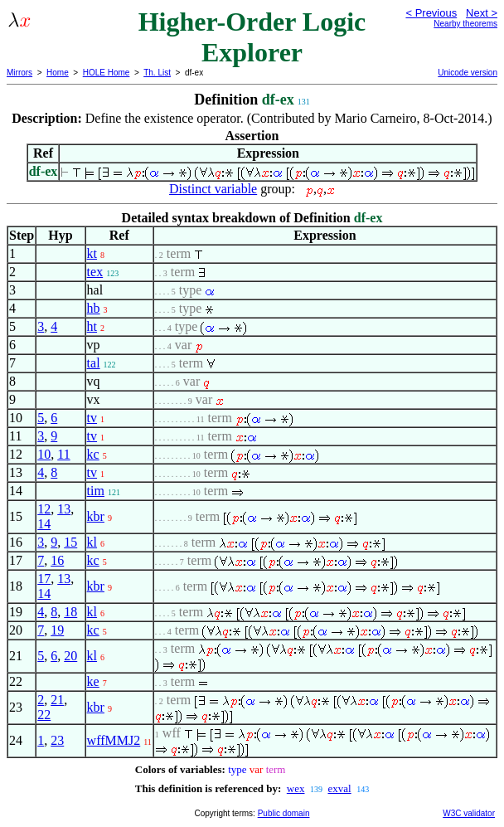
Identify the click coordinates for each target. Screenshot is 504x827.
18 (70, 612)
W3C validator (469, 813)
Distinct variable (213, 189)
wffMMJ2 (114, 740)
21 (57, 700)
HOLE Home (107, 73)
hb (94, 308)
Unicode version (468, 73)
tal (94, 363)
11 (63, 454)
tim (96, 491)
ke (93, 681)
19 (57, 630)
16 (57, 560)
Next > (482, 13)
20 (70, 656)
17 (44, 579)
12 (44, 509)
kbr (96, 516)
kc (93, 454)
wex (296, 788)
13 (64, 509)
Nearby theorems (465, 24)
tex (95, 272)
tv (92, 418)
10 (44, 454)
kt (92, 253)
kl (92, 542)
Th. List (157, 73)
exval (339, 788)
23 (57, 740)
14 (44, 524)
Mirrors (19, 73)
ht (92, 326)
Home (58, 73)
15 (70, 542)
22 (44, 715)
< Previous (431, 13)
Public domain (284, 813)
